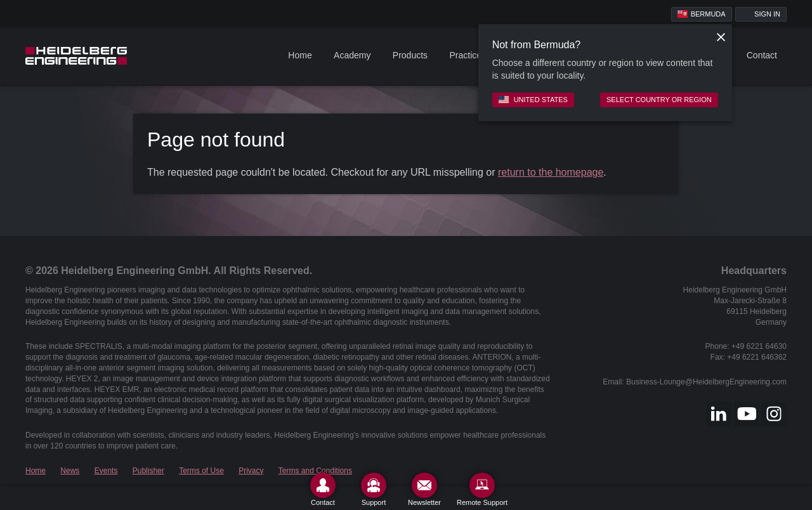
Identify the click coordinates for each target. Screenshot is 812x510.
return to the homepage (551, 172)
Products (410, 55)
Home (300, 55)
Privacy (251, 471)
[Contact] (323, 489)
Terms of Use (201, 471)
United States (533, 100)
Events (106, 471)
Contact (762, 55)
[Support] (374, 489)
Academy (352, 55)
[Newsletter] (424, 489)
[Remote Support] (482, 489)
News (70, 471)
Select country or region (659, 100)
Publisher (148, 471)
